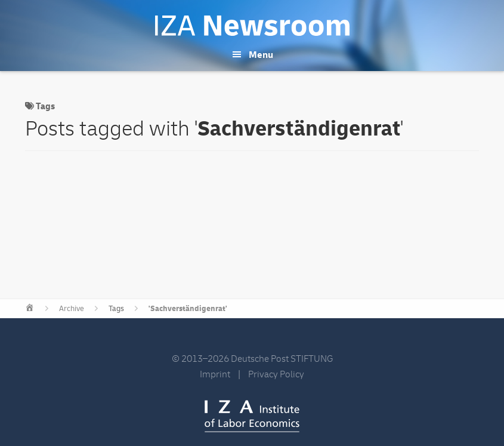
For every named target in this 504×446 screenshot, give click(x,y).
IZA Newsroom (252, 26)
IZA (252, 416)
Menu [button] (261, 55)
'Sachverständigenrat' (188, 309)
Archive (72, 309)
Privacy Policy (276, 374)
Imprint (215, 374)
